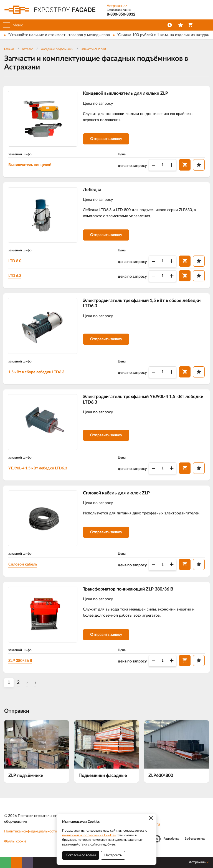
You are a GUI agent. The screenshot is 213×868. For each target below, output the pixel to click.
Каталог (27, 49)
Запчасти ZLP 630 (93, 49)
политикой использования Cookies (89, 835)
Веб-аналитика (195, 842)
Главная (9, 49)
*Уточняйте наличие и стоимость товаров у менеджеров (59, 35)
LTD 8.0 (16, 262)
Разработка (171, 842)
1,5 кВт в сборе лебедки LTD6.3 (37, 374)
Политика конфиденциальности (31, 835)
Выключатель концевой (31, 165)
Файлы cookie (15, 845)
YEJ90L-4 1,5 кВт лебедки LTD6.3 (39, 471)
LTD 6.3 (16, 277)
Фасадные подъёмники (57, 49)
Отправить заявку (107, 139)
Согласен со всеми (81, 855)
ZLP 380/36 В (21, 664)
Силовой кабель (24, 567)
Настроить (113, 855)
